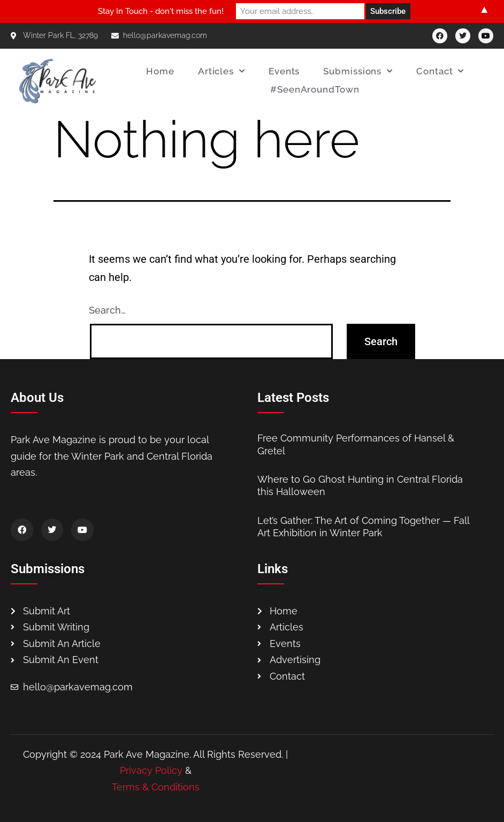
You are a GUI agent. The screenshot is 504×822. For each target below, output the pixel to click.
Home (160, 71)
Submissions (358, 71)
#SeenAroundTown (315, 89)
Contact (440, 71)
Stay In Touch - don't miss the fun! (161, 11)
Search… (107, 310)
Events (284, 71)
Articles (222, 71)
